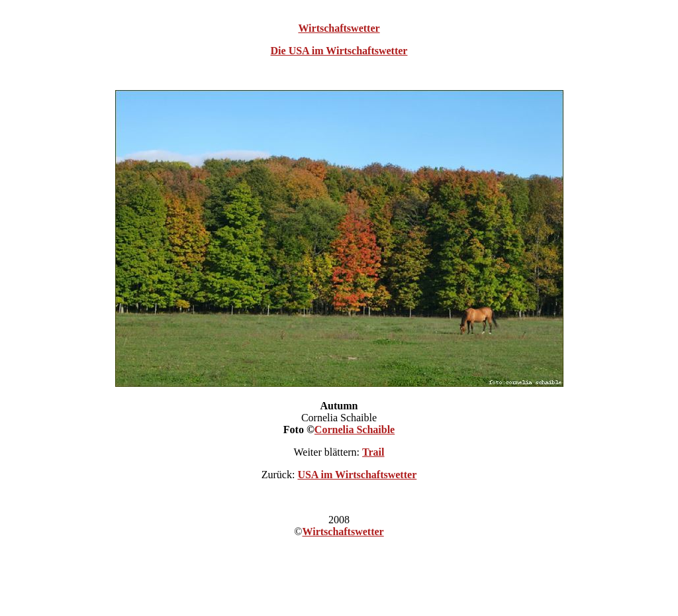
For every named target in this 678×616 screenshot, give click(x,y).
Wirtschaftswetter (339, 28)
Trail (373, 452)
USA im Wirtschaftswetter (357, 475)
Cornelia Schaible (355, 430)
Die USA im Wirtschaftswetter (339, 51)
